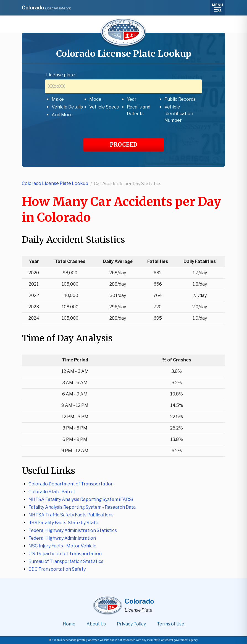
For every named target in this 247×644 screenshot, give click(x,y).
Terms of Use (171, 624)
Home (69, 624)
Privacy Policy (131, 624)
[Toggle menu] (217, 8)
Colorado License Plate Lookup (55, 183)
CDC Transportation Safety (57, 569)
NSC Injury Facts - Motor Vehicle (62, 546)
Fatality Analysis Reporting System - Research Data (82, 507)
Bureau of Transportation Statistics (66, 561)
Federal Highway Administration (62, 538)
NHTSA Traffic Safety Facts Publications (71, 515)
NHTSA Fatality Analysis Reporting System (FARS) (81, 499)
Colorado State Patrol (52, 492)
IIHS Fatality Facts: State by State (63, 523)
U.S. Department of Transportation (65, 554)
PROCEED (124, 145)
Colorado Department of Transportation (71, 484)
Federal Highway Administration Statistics (73, 530)
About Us (96, 624)
